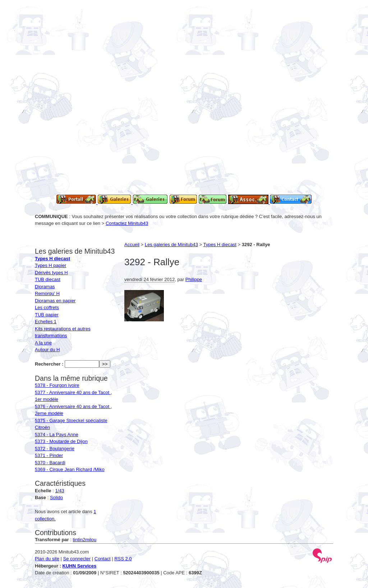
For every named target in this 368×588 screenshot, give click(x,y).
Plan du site (47, 559)
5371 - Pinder (49, 455)
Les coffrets (47, 307)
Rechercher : (49, 364)
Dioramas (45, 287)
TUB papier (47, 315)
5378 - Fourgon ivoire (57, 385)
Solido (56, 497)
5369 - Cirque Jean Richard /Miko (70, 469)
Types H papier (50, 265)
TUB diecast (48, 279)
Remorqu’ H (47, 293)
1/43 (59, 491)
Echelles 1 (46, 322)
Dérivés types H (51, 273)
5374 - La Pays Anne (57, 435)
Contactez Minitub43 (127, 223)
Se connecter (77, 559)
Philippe (194, 279)
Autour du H (47, 350)
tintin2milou (85, 540)
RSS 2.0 (123, 559)
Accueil (132, 245)
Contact (103, 559)
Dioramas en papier (55, 301)
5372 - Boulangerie (55, 449)
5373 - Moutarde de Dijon (61, 441)
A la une (43, 343)
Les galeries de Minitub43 (171, 245)
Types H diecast (220, 245)
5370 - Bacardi (50, 463)
